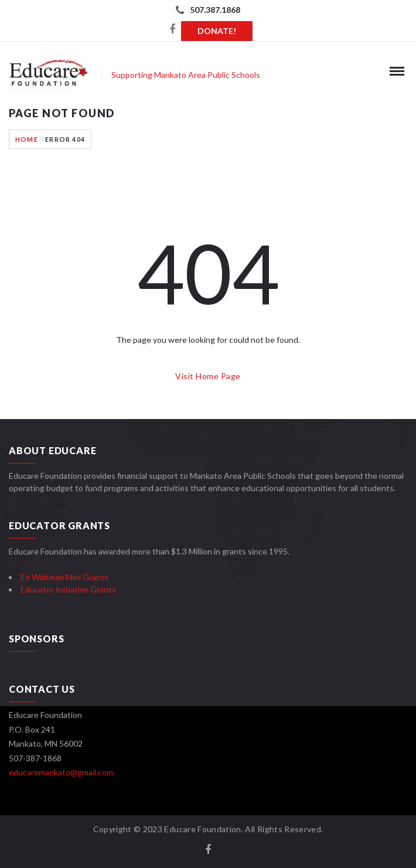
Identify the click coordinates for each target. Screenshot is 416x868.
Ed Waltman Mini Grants (64, 577)
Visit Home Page (208, 376)
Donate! (217, 31)
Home (27, 139)
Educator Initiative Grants (68, 589)
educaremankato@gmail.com (61, 772)
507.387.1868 (215, 10)
